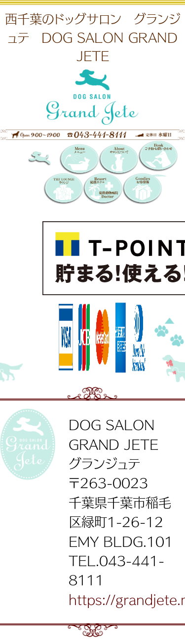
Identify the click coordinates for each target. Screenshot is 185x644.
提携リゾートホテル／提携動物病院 (103, 189)
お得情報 (142, 189)
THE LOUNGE (63, 189)
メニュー (79, 160)
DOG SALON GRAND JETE (47, 160)
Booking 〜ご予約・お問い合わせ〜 (158, 158)
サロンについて (118, 160)
